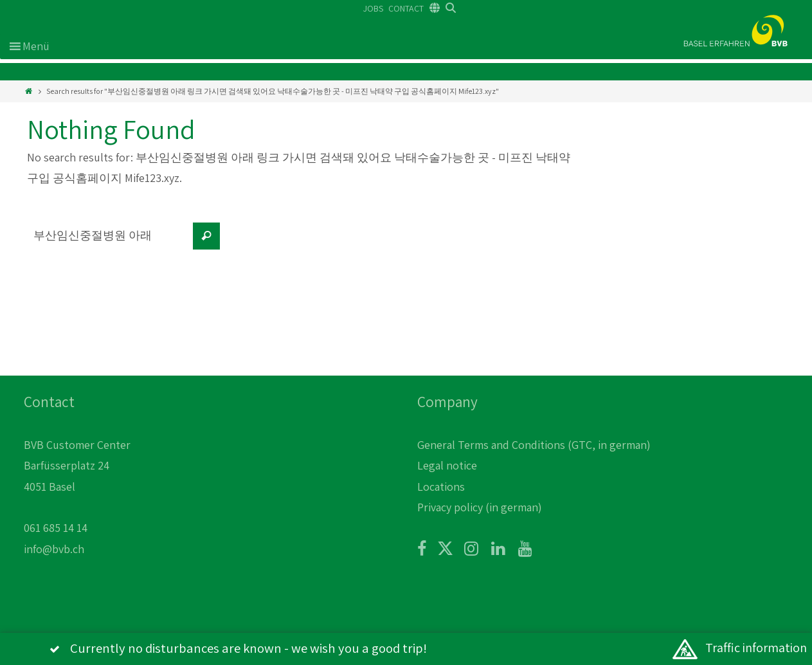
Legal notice (447, 465)
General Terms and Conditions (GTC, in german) (534, 445)
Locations (441, 487)
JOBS (373, 8)
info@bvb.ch (54, 549)
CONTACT (406, 8)
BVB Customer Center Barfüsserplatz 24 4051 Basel (77, 466)
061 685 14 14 (56, 528)
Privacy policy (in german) (480, 507)
